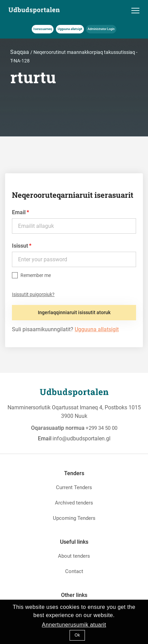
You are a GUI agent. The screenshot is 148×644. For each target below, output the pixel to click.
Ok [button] (77, 635)
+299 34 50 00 (101, 428)
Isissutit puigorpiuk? (33, 294)
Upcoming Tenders (74, 518)
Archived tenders (74, 503)
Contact (74, 571)
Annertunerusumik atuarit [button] (74, 625)
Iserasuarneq (43, 29)
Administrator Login (101, 29)
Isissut (20, 246)
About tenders (74, 556)
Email (19, 212)
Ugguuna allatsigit (70, 29)
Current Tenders (74, 487)
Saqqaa (20, 52)
